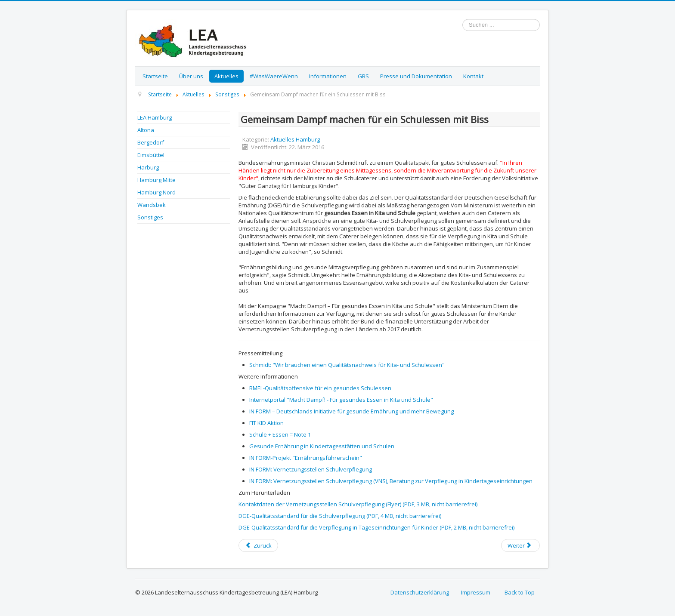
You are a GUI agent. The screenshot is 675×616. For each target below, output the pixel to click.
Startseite (155, 76)
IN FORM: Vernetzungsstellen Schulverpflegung (311, 469)
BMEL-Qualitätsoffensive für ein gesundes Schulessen (320, 388)
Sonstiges (150, 217)
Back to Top (520, 592)
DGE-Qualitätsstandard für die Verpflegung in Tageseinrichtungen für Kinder (376, 527)
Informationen (328, 76)
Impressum (476, 592)
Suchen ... (463, 19)
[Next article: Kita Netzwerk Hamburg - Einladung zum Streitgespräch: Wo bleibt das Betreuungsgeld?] (520, 545)
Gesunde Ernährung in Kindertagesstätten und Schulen (322, 446)
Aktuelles (226, 76)
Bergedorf (151, 142)
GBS (363, 76)
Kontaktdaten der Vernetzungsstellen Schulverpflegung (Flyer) (358, 504)
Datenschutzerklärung (420, 592)
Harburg (148, 167)
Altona (146, 130)
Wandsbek (152, 205)
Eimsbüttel (151, 155)
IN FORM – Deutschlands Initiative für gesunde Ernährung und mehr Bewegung (351, 411)
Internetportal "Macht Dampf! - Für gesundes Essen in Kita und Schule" (341, 400)
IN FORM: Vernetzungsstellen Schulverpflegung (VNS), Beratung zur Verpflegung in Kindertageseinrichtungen (391, 481)
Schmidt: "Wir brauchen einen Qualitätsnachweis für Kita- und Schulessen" (347, 365)
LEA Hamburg (155, 117)
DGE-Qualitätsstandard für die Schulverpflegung (340, 516)
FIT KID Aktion (266, 423)
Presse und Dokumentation (416, 76)
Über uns (191, 76)
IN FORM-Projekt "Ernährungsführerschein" (306, 458)
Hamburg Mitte (156, 180)
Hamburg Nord (156, 192)
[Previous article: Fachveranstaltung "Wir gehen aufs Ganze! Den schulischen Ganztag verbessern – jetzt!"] (258, 545)
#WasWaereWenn (274, 76)
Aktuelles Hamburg (295, 139)
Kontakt (473, 76)
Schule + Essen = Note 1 (280, 434)
